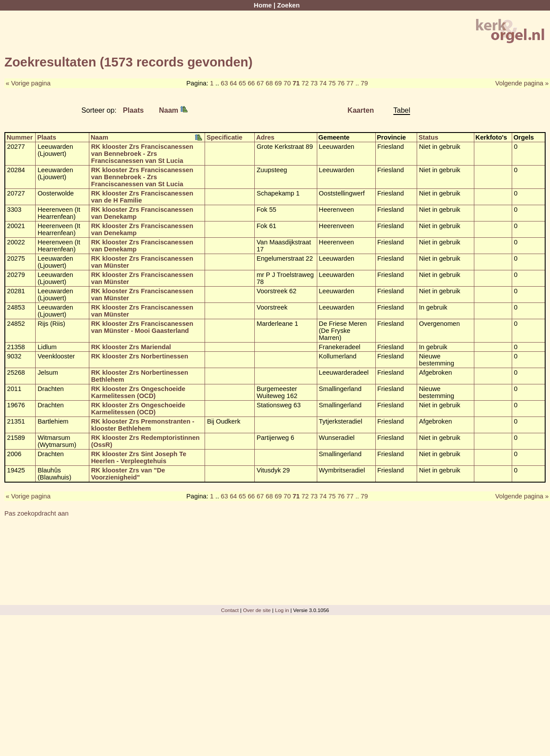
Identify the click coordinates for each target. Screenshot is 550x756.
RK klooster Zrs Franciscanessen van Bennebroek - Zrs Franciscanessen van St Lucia (142, 154)
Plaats (133, 110)
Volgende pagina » (522, 83)
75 (332, 83)
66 (251, 83)
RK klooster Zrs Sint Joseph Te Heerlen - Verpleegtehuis (139, 457)
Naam (173, 110)
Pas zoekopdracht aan (37, 513)
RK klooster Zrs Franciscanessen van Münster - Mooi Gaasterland (142, 327)
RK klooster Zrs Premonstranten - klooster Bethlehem (143, 425)
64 (233, 83)
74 (323, 83)
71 (296, 83)
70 (287, 83)
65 (242, 83)
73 (314, 83)
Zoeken (288, 5)
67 (260, 83)
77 (350, 83)
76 (341, 83)
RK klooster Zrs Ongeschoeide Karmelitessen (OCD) (138, 392)
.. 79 (362, 83)
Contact (230, 610)
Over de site (257, 610)
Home (263, 5)
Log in (282, 610)
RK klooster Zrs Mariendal (131, 347)
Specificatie (224, 137)
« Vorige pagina (28, 83)
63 (224, 83)
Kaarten (361, 110)
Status (428, 137)
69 (278, 83)
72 (305, 83)
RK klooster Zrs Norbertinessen (140, 356)
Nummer (20, 137)
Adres (265, 137)
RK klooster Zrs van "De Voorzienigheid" (128, 474)
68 (269, 83)
